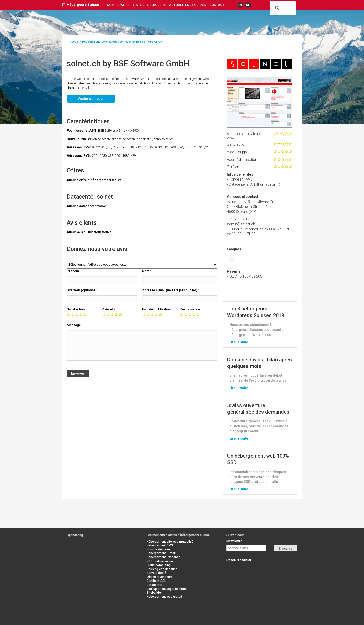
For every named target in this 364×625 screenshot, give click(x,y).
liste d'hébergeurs (149, 5)
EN (240, 5)
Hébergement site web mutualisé (170, 542)
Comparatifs (118, 5)
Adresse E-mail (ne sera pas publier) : (170, 290)
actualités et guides (187, 5)
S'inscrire (286, 549)
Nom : (146, 271)
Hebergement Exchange (164, 557)
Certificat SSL (156, 581)
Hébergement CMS (160, 545)
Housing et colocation (162, 569)
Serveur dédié (156, 573)
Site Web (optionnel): (82, 290)
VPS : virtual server (160, 561)
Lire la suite (239, 342)
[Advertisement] (90, 551)
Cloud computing (159, 565)
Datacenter (154, 585)
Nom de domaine (159, 549)
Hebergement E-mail (161, 553)
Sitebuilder (154, 593)
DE (248, 5)
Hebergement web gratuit (164, 597)
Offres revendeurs (160, 577)
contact (217, 5)
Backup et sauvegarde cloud (167, 589)
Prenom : (74, 271)
